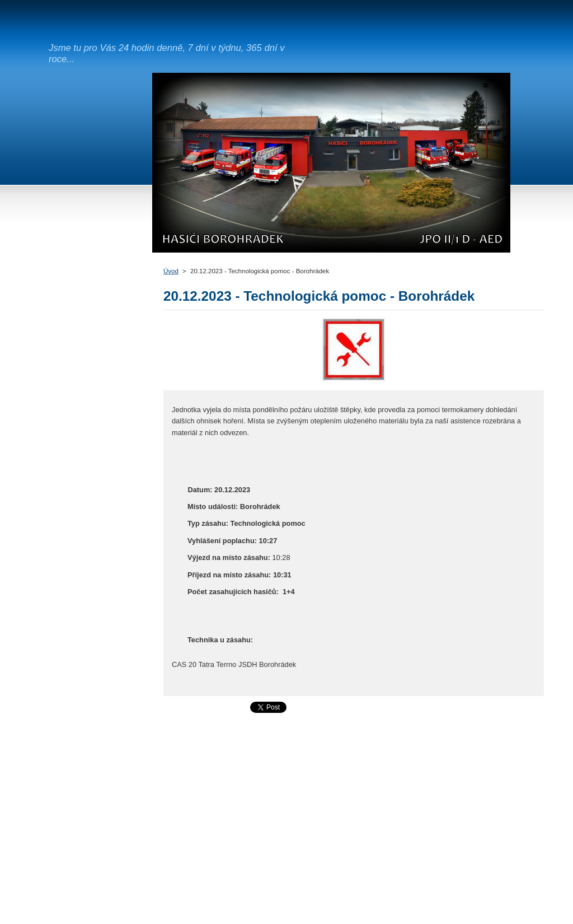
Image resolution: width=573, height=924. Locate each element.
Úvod (171, 271)
